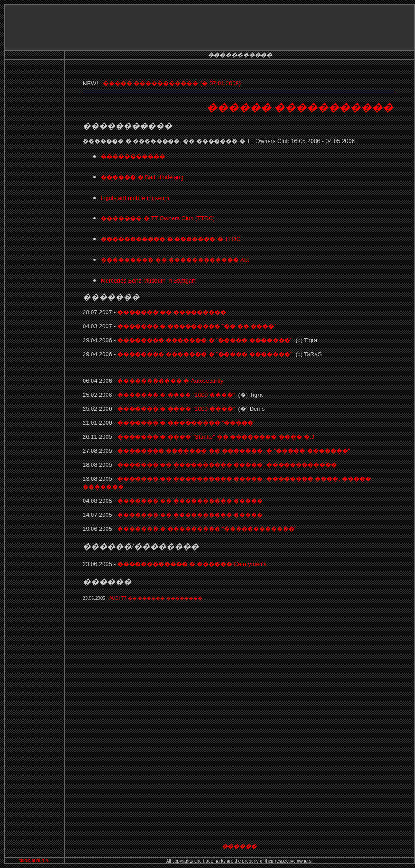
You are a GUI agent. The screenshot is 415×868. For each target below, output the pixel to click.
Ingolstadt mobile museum (135, 198)
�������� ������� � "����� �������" (205, 340)
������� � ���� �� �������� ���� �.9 (215, 437)
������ (239, 846)
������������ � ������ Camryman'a (192, 564)
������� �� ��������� (172, 312)
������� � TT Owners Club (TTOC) (158, 218)
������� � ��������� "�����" (187, 423)
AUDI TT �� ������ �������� (156, 598)
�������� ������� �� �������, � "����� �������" (233, 451)
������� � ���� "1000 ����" (177, 395)
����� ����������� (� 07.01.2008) (173, 83)
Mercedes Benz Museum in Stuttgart (148, 281)
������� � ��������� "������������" (207, 529)
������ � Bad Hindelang (142, 177)
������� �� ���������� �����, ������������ (226, 465)
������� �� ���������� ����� (190, 501)
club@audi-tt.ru (34, 861)
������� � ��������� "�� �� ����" (197, 326)
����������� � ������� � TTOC (170, 239)
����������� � (170, 381)
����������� (133, 156)
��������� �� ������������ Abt (175, 260)
